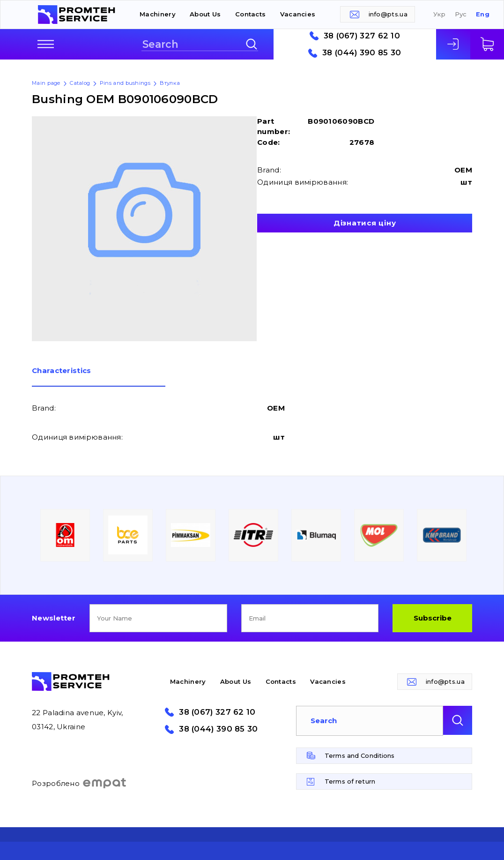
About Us (205, 14)
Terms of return (350, 781)
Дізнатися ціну (365, 223)
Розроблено (79, 783)
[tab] (99, 377)
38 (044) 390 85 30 (362, 53)
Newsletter (54, 618)
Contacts (250, 14)
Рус (461, 14)
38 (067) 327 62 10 (362, 36)
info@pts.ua (388, 14)
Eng (483, 14)
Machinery (158, 14)
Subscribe (433, 618)
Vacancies (298, 14)
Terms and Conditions (360, 755)
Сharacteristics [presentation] (62, 371)
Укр (439, 14)
